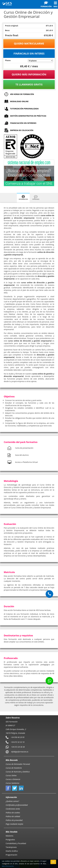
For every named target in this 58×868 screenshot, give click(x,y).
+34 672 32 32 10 (18, 742)
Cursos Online (11, 775)
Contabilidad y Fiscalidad (16, 843)
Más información (8, 866)
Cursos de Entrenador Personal (18, 764)
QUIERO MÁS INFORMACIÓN (29, 74)
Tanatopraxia (11, 847)
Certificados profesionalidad (17, 805)
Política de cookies (13, 813)
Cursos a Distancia (13, 779)
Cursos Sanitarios (13, 783)
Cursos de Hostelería (14, 768)
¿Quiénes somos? (12, 801)
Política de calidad (13, 816)
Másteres (9, 836)
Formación (46, 4)
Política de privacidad (14, 820)
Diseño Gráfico (12, 851)
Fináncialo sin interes (29, 54)
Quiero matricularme (29, 44)
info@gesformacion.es (19, 752)
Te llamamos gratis (29, 84)
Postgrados (10, 840)
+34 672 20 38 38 (18, 747)
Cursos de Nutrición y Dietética (18, 772)
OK (53, 862)
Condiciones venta (13, 809)
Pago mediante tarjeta (14, 824)
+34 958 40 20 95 (18, 737)
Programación (11, 855)
